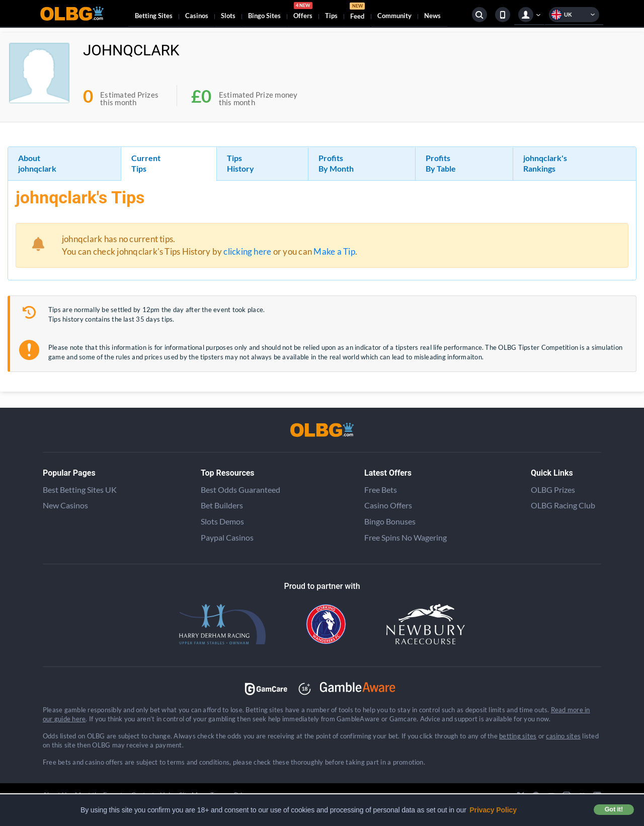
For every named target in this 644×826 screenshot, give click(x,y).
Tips (331, 16)
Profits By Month (336, 163)
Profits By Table (441, 163)
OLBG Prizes (553, 490)
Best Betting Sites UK (80, 490)
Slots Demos (222, 521)
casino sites (563, 736)
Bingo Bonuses (390, 521)
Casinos (197, 16)
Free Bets (381, 490)
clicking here (247, 251)
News (432, 16)
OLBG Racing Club (563, 505)
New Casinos (65, 505)
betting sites (518, 736)
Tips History (240, 163)
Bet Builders (222, 505)
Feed (357, 12)
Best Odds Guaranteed (240, 490)
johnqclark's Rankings (545, 163)
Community (394, 16)
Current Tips (146, 163)
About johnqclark (37, 163)
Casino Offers (388, 505)
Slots (228, 16)
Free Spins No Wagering (406, 537)
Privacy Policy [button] (493, 810)
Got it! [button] (614, 809)
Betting (154, 16)
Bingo (264, 16)
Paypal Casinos (227, 537)
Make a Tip (334, 251)
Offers (303, 12)
